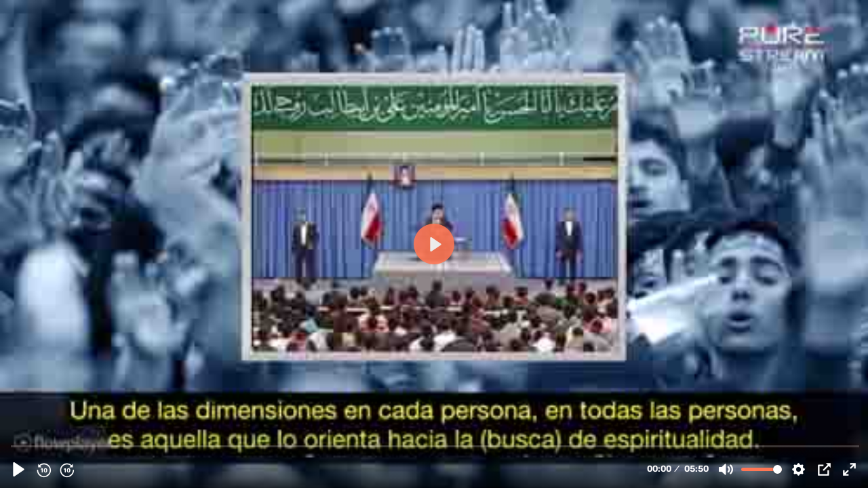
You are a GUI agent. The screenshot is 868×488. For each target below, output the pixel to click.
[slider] (435, 446)
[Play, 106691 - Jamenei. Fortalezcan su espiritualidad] (19, 469)
